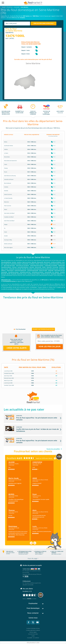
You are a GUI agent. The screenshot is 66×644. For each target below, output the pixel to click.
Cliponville (49, 267)
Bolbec (6, 142)
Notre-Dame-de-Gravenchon (11, 161)
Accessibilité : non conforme (33, 638)
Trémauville (62, 269)
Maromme (6, 202)
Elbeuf (6, 209)
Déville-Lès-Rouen (8, 244)
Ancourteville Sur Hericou (52, 272)
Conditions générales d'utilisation (33, 630)
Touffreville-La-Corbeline (51, 265)
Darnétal (6, 191)
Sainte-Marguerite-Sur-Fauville (41, 269)
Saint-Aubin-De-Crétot (9, 265)
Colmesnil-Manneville (33, 270)
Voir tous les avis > (52, 548)
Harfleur (6, 149)
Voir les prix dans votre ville (43, 23)
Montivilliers (7, 157)
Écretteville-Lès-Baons (16, 264)
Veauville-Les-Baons (6, 267)
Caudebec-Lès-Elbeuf (9, 217)
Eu (5, 228)
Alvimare (14, 267)
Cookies (33, 636)
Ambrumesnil (10, 270)
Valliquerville (61, 265)
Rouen (6, 172)
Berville (9, 274)
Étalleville (59, 274)
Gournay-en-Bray (8, 240)
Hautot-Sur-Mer (43, 270)
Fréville (37, 264)
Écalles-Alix (7, 264)
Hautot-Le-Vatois (44, 264)
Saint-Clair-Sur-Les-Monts (22, 265)
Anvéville (62, 272)
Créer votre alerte (17, 348)
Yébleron (3, 270)
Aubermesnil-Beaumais (20, 270)
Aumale (6, 236)
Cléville (44, 267)
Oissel (6, 232)
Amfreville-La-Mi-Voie (25, 272)
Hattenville (12, 269)
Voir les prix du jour (50, 346)
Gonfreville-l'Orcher (9, 146)
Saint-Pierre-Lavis (54, 269)
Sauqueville (4, 272)
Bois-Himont (47, 262)
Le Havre (6, 153)
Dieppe (6, 224)
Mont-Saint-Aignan (8, 247)
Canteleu (6, 187)
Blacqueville (40, 262)
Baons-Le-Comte (27, 262)
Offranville (51, 270)
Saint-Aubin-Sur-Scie (59, 270)
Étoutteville (25, 264)
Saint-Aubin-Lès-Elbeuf (9, 213)
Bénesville (4, 274)
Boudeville (14, 274)
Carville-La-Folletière (56, 262)
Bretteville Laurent (22, 274)
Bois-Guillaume (8, 183)
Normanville (18, 269)
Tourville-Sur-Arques (13, 272)
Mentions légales (33, 632)
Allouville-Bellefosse (6, 262)
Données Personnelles (33, 634)
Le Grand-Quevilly (8, 198)
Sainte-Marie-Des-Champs (37, 265)
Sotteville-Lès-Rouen (9, 179)
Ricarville (24, 269)
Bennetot (32, 267)
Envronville (55, 267)
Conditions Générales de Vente (33, 628)
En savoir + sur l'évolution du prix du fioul (43, 329)
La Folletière (32, 264)
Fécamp (6, 168)
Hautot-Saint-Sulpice (54, 264)
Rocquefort (30, 269)
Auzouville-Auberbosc (23, 267)
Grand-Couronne (8, 194)
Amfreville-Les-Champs (38, 272)
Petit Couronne (8, 206)
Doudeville (53, 274)
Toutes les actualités (53, 449)
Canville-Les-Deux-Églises (34, 274)
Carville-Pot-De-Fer (45, 274)
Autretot (14, 262)
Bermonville (38, 267)
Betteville (34, 262)
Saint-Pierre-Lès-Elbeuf (9, 221)
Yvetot (6, 164)
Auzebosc (19, 262)
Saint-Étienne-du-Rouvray (10, 176)
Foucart (6, 269)
